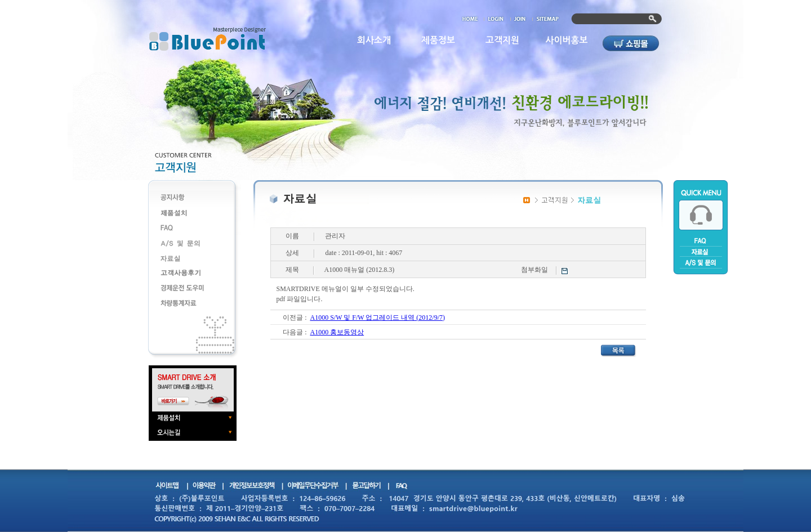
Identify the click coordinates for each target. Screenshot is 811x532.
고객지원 (502, 40)
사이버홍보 (566, 40)
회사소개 (374, 40)
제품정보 (438, 40)
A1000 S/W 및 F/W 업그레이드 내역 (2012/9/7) (377, 318)
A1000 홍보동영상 (337, 332)
